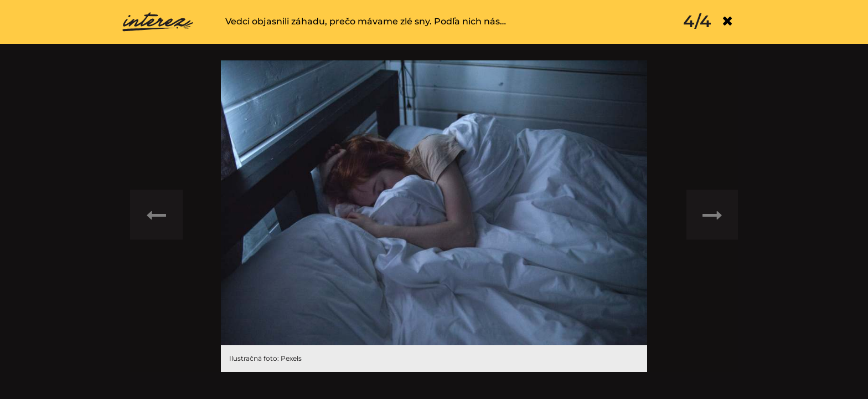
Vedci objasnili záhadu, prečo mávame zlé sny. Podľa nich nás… (366, 21)
